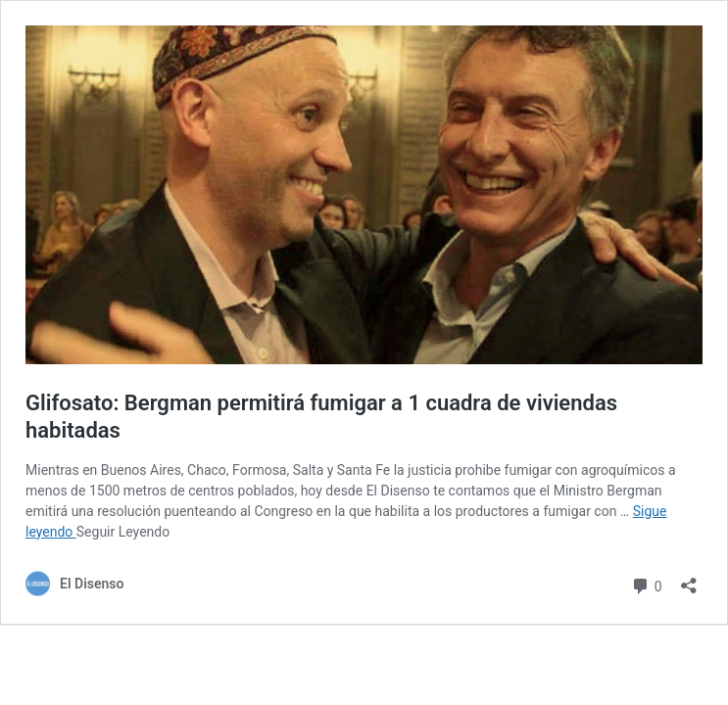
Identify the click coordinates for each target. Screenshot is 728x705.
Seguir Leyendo (123, 532)
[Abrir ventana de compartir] (689, 579)
